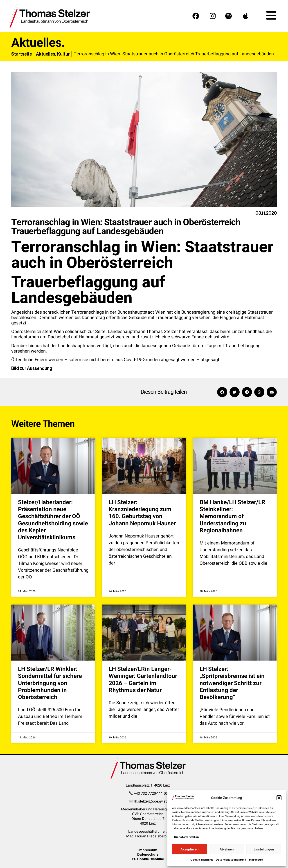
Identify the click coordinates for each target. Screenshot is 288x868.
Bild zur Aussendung (32, 368)
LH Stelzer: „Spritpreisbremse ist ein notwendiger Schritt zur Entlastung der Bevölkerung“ (232, 683)
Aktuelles (46, 54)
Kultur (63, 54)
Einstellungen (264, 849)
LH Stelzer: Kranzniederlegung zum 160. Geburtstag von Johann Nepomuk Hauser (142, 513)
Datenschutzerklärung (231, 860)
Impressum (256, 860)
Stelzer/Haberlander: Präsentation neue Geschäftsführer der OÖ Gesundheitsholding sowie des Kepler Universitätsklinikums (53, 520)
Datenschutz (148, 854)
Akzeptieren (189, 849)
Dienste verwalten (186, 837)
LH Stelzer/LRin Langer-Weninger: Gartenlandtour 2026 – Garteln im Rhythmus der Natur (143, 680)
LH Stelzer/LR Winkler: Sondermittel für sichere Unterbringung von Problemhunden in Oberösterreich (50, 683)
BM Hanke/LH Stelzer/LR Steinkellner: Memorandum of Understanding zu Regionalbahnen (232, 516)
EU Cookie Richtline (148, 859)
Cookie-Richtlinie (202, 860)
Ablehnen (227, 849)
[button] (279, 798)
